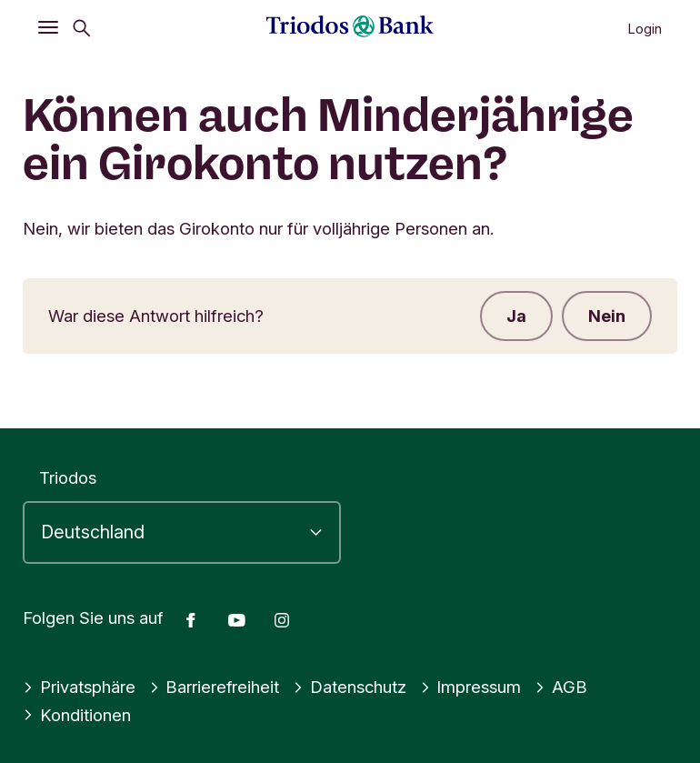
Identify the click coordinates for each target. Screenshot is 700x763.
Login (645, 29)
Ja (514, 316)
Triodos (68, 477)
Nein (606, 316)
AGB (562, 687)
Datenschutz (350, 687)
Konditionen (77, 715)
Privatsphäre (79, 687)
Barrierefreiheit (215, 687)
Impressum (472, 687)
